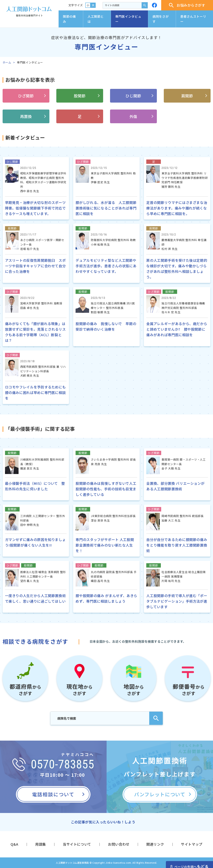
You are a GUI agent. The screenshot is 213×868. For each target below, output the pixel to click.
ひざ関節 (26, 96)
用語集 (41, 844)
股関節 (80, 96)
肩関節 (187, 96)
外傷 (133, 116)
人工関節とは (96, 19)
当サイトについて (77, 844)
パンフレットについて (160, 794)
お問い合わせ (119, 844)
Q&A (14, 844)
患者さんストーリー (193, 19)
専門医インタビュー (128, 19)
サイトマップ (192, 844)
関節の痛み (69, 19)
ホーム (7, 62)
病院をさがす (161, 19)
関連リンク (155, 844)
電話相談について (53, 794)
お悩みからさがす (187, 5)
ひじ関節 (133, 96)
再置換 (26, 116)
